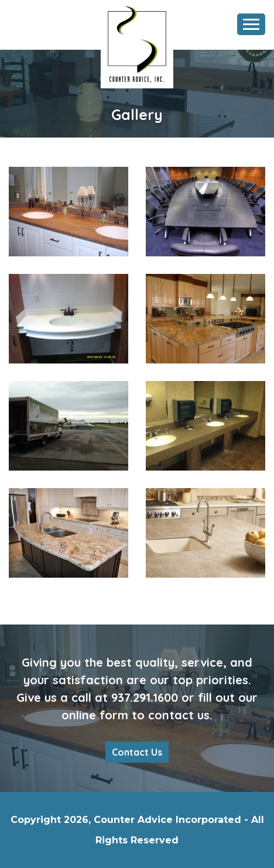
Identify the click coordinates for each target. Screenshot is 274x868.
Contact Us (137, 752)
